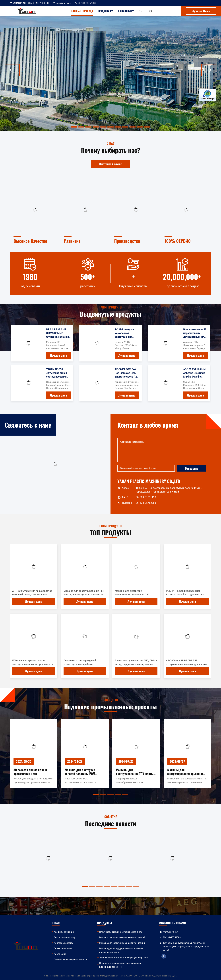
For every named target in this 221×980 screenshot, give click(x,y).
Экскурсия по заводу (65, 937)
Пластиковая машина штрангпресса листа (121, 932)
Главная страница (82, 11)
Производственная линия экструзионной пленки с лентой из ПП (120, 965)
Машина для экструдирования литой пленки (122, 943)
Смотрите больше (111, 164)
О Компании (126, 11)
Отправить (192, 468)
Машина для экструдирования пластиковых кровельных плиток (122, 950)
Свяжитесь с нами (63, 948)
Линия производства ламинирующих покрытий (123, 958)
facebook (164, 956)
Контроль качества (64, 943)
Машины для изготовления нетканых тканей (122, 937)
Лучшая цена (58, 355)
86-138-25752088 (85, 3)
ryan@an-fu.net (62, 3)
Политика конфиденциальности (70, 959)
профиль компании (64, 932)
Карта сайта (60, 954)
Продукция (106, 11)
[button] (13, 70)
